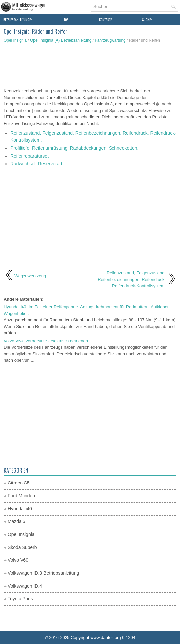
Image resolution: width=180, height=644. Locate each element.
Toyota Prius (20, 599)
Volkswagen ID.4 (25, 586)
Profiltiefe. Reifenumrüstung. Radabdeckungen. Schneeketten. (74, 148)
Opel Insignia (15, 40)
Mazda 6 (17, 521)
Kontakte (105, 20)
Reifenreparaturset (29, 156)
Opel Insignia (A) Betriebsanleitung (61, 40)
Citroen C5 (19, 483)
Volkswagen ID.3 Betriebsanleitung (43, 573)
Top (66, 20)
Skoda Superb (22, 547)
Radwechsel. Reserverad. (37, 164)
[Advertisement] (90, 66)
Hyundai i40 (20, 509)
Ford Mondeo (21, 496)
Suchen (147, 20)
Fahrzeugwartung (110, 40)
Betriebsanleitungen (18, 20)
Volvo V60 (18, 560)
